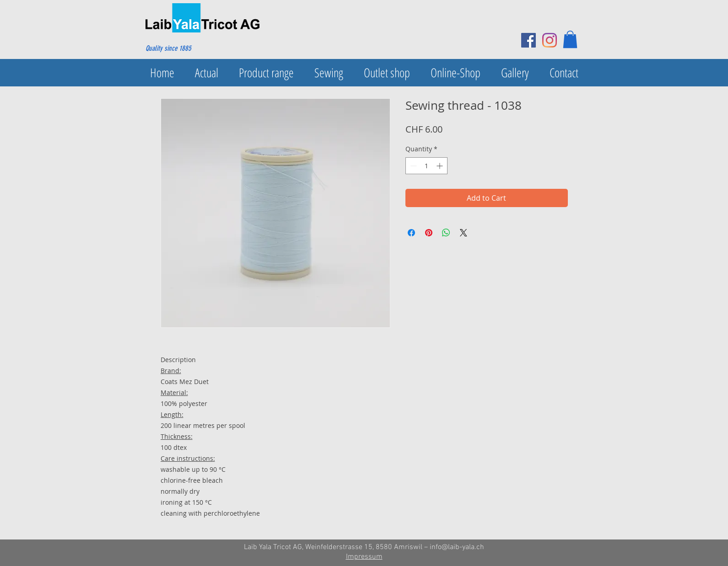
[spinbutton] (426, 166)
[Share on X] (464, 233)
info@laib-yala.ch (457, 547)
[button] (570, 39)
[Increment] (440, 166)
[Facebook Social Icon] (528, 40)
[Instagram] (550, 40)
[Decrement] (413, 166)
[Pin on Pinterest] (429, 233)
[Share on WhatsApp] (446, 233)
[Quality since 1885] (190, 48)
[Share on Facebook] (411, 233)
